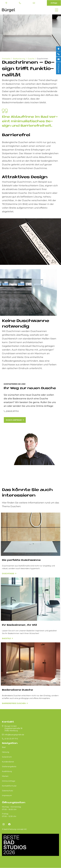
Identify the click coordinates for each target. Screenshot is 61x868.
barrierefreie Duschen (14, 703)
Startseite (6, 59)
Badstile (6, 638)
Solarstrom (7, 757)
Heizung (6, 752)
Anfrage (54, 3)
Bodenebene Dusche (18, 690)
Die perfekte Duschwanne (21, 560)
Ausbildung (7, 771)
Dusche (31, 59)
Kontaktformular (9, 786)
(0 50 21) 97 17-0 (20, 3)
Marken (5, 776)
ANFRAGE (58, 68)
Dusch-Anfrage (14, 420)
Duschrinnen (42, 59)
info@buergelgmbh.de (34, 3)
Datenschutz (7, 791)
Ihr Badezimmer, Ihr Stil (19, 625)
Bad (4, 747)
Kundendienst (8, 762)
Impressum (7, 795)
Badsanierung (19, 59)
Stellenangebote (9, 767)
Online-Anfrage (9, 781)
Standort (6, 3)
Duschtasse (8, 574)
